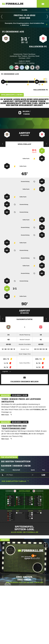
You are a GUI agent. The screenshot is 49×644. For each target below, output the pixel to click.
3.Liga (34, 10)
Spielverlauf (24, 144)
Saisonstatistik (25, 319)
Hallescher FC (38, 46)
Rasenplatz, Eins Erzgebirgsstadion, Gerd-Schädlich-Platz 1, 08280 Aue (26, 24)
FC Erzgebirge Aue (13, 32)
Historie (3, 319)
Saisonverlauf (46, 319)
